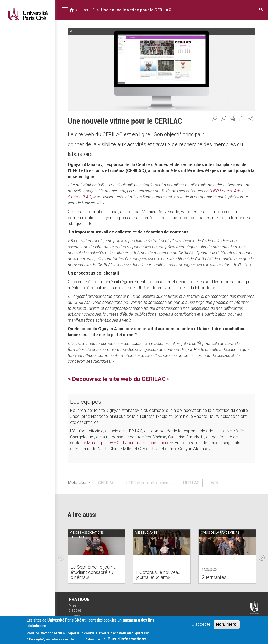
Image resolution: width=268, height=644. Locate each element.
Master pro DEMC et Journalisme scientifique (130, 443)
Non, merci (227, 625)
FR (261, 10)
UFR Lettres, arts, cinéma (149, 483)
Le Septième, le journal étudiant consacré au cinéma (94, 572)
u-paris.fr (87, 10)
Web (215, 483)
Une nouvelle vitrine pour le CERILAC (136, 10)
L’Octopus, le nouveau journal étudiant (158, 575)
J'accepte (201, 625)
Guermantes (214, 577)
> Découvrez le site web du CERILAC (118, 379)
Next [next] (262, 556)
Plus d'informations (127, 640)
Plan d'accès (75, 608)
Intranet (75, 616)
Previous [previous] (61, 556)
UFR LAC (191, 483)
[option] (96, 556)
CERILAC (106, 483)
